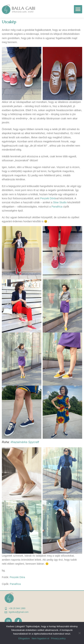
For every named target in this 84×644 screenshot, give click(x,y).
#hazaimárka (19, 442)
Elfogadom (24, 638)
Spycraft (34, 442)
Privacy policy (58, 638)
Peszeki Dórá (48, 198)
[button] (78, 9)
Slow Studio (60, 202)
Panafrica (57, 207)
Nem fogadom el (40, 638)
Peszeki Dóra (17, 577)
